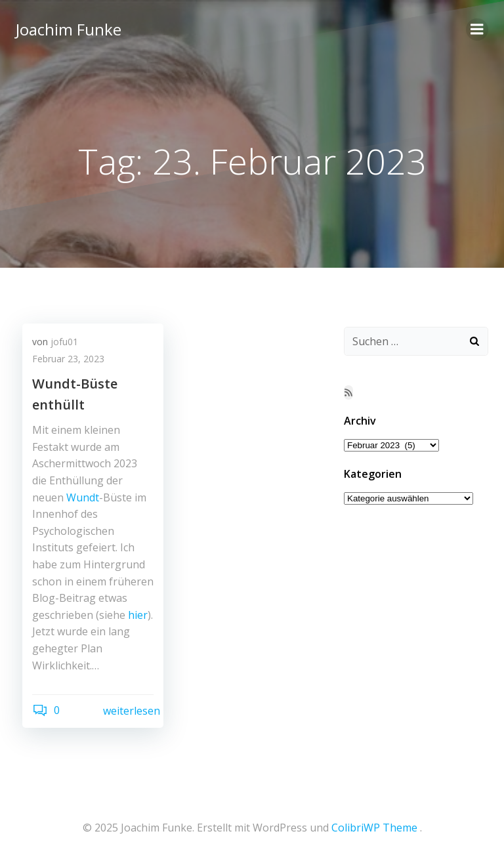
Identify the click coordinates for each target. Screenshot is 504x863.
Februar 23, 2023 (68, 359)
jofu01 (64, 342)
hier (138, 615)
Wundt (83, 497)
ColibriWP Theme (374, 828)
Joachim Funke (69, 29)
